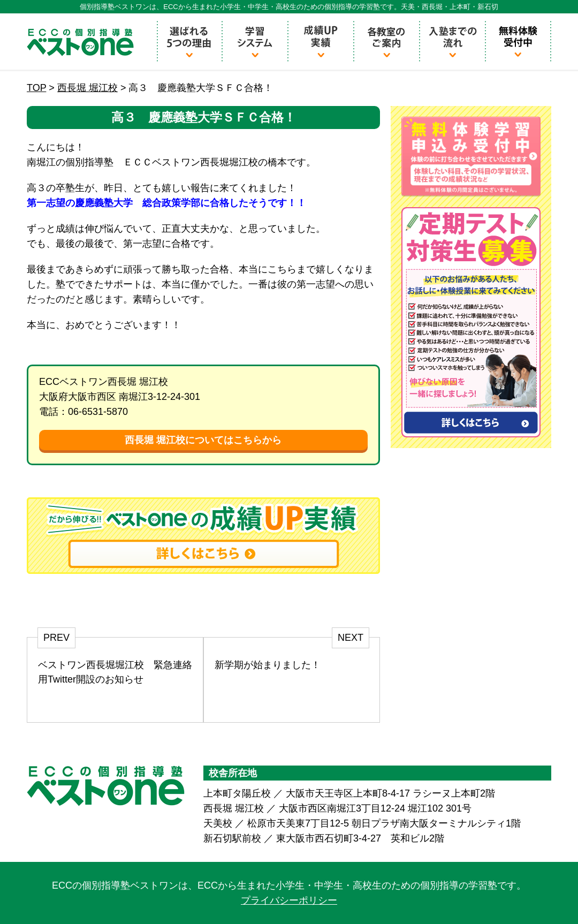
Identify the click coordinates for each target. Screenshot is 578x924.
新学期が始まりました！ (268, 665)
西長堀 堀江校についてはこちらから (203, 440)
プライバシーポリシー (289, 900)
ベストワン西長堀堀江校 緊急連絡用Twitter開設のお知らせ (115, 672)
